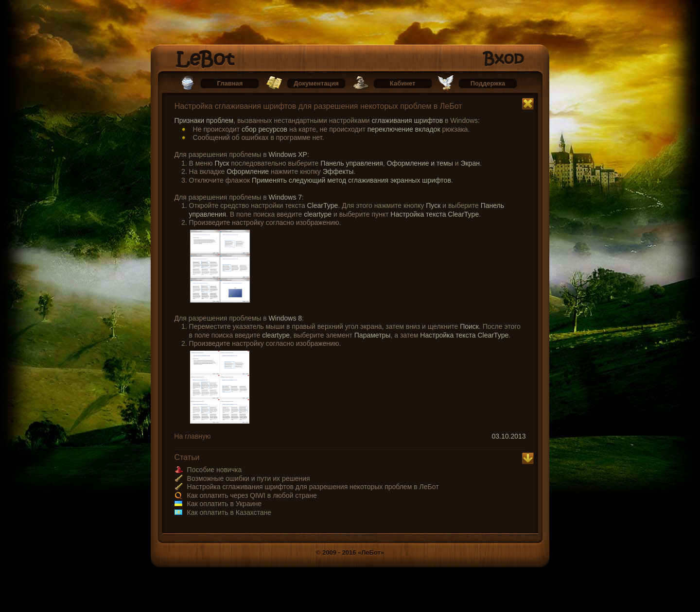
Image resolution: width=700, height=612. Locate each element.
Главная (230, 83)
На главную (192, 436)
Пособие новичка (215, 470)
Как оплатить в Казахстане (229, 512)
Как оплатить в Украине (224, 504)
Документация (316, 83)
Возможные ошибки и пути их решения (249, 478)
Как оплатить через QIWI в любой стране (252, 495)
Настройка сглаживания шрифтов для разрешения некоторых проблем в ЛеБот (318, 106)
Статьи (187, 457)
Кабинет (403, 83)
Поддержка (488, 83)
